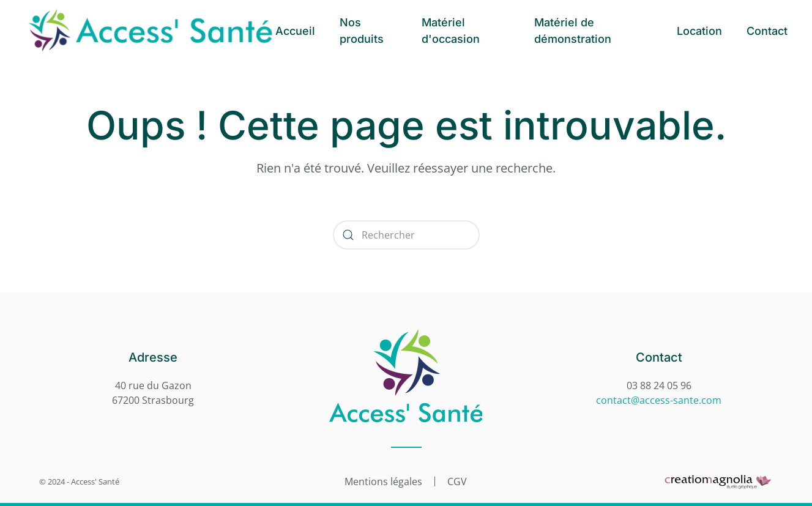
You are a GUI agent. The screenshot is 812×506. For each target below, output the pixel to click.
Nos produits (362, 31)
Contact (767, 31)
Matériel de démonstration (573, 31)
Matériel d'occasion (451, 31)
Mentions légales (383, 481)
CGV (457, 481)
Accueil (295, 31)
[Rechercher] (406, 235)
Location (699, 31)
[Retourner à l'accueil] (150, 31)
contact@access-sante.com (659, 400)
